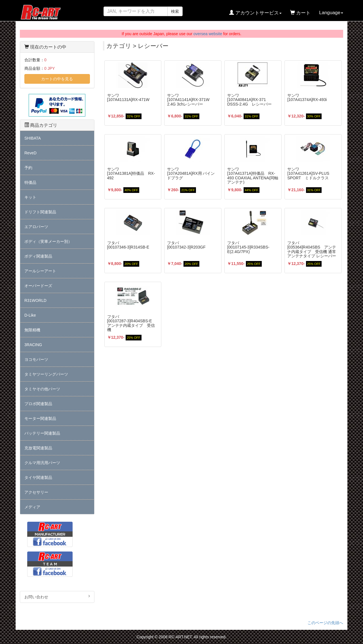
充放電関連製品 (38, 448)
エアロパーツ (36, 227)
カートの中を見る (57, 79)
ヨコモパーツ (36, 359)
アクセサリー (36, 492)
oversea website (208, 34)
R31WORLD (35, 300)
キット (30, 197)
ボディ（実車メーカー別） (48, 241)
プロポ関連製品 (38, 404)
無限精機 (32, 330)
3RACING (33, 345)
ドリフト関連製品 (40, 212)
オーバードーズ (38, 286)
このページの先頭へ (325, 623)
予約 (28, 168)
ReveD (30, 153)
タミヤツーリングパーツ (46, 374)
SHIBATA (33, 138)
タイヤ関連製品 (38, 477)
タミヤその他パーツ (42, 389)
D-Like (30, 315)
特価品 (30, 182)
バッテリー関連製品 (42, 433)
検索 (175, 11)
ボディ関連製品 (38, 256)
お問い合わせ (57, 597)
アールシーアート (40, 271)
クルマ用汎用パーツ (42, 463)
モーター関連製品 (40, 418)
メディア (32, 507)
